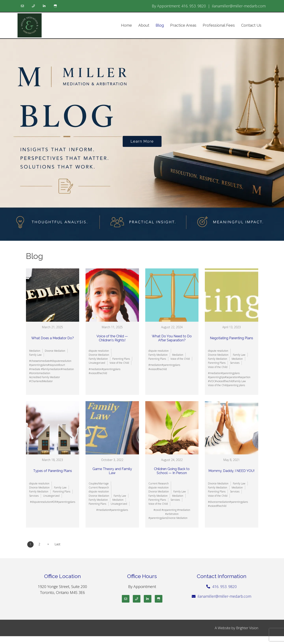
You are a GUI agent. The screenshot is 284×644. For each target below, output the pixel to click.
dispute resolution (99, 351)
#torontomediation (40, 373)
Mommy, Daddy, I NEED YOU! (231, 471)
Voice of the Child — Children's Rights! (112, 338)
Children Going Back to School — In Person (172, 471)
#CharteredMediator (41, 381)
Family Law (35, 355)
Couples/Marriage (99, 483)
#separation (231, 377)
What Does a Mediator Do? (53, 338)
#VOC (211, 381)
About (144, 25)
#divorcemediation (219, 502)
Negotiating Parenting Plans (232, 338)
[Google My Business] (55, 6)
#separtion (244, 377)
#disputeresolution (61, 361)
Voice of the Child (119, 363)
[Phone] (33, 6)
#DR (54, 502)
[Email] (22, 6)
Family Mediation (98, 359)
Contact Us (251, 25)
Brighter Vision (247, 628)
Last (58, 544)
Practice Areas (183, 25)
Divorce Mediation (55, 351)
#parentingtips (216, 377)
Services (235, 363)
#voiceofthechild (98, 373)
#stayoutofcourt (56, 365)
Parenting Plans (121, 359)
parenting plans (236, 385)
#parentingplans (38, 365)
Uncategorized (97, 363)
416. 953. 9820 (194, 6)
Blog (160, 25)
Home (126, 25)
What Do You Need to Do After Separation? (172, 338)
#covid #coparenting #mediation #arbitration (172, 512)
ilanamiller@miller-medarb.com (239, 6)
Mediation (35, 351)
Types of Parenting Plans (53, 471)
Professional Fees (219, 25)
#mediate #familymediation (45, 369)
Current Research (99, 487)
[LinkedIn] (44, 6)
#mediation (67, 369)
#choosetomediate (40, 361)
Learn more (142, 141)
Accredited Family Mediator (45, 377)
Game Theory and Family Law (112, 471)
